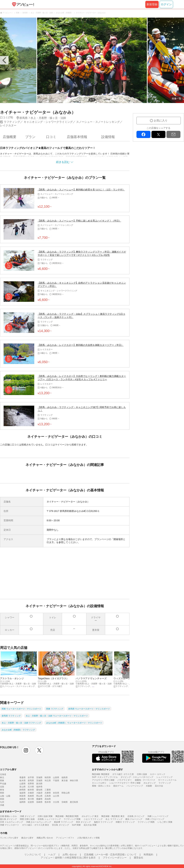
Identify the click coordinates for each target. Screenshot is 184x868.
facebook (143, 134)
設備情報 (108, 137)
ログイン (166, 4)
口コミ (51, 137)
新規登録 (152, 4)
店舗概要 (10, 137)
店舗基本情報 (77, 137)
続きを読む (63, 162)
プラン (30, 137)
